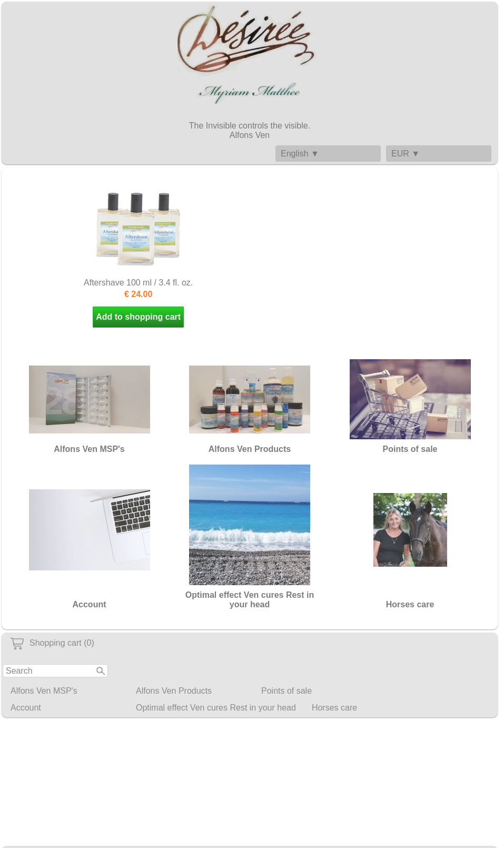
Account (26, 708)
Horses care (334, 708)
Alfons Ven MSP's (44, 691)
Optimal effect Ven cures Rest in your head (216, 708)
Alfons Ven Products (174, 691)
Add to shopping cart (138, 317)
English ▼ (300, 154)
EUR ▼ (406, 154)
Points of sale (286, 691)
